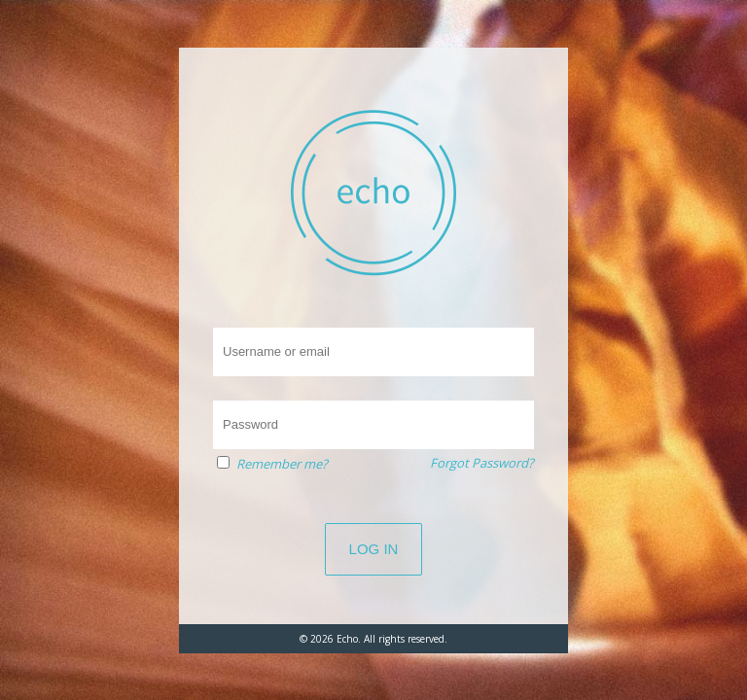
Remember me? (282, 464)
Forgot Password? (482, 463)
